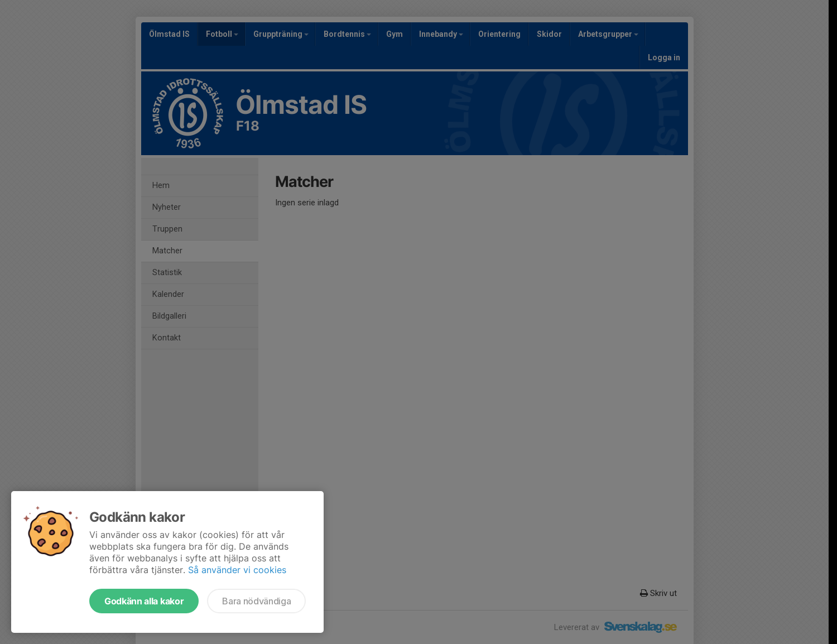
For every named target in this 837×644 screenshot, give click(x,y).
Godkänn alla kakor (144, 601)
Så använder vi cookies (237, 570)
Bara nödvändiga (256, 601)
